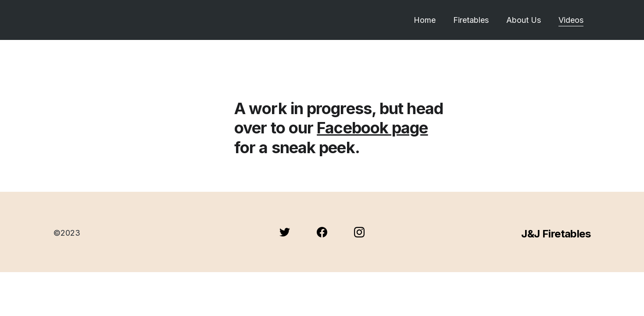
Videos (571, 20)
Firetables (471, 20)
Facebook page (372, 128)
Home (425, 20)
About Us (524, 20)
